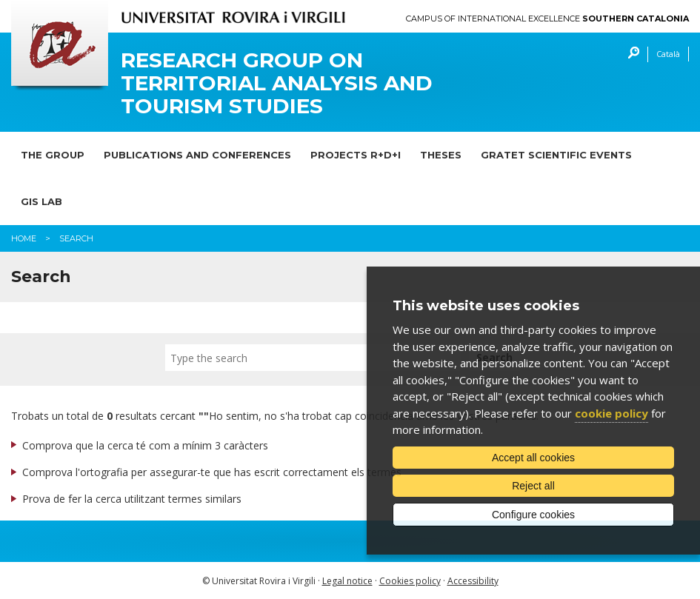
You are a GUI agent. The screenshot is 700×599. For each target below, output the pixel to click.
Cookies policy (410, 581)
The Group (53, 155)
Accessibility (473, 581)
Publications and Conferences (197, 155)
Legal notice (347, 581)
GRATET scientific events (556, 155)
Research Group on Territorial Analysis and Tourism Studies (277, 83)
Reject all (533, 486)
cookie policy (611, 413)
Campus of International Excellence (547, 19)
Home (24, 238)
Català (668, 54)
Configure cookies (533, 515)
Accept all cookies (533, 458)
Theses (441, 155)
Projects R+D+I (356, 155)
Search (630, 54)
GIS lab (41, 201)
